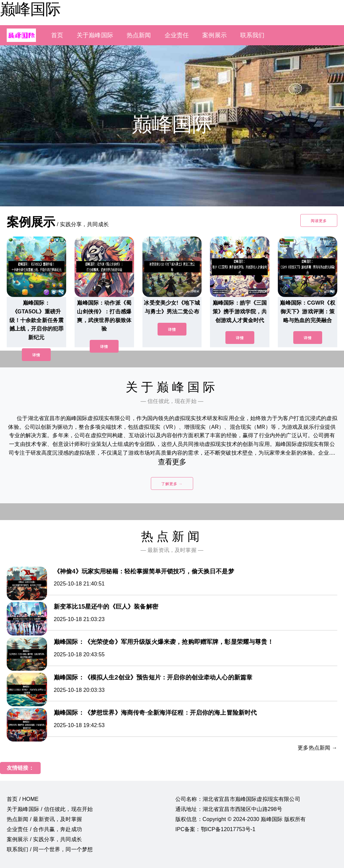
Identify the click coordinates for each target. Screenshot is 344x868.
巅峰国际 (30, 9)
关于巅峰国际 (95, 35)
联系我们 (252, 35)
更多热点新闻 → (317, 748)
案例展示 (214, 35)
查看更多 (172, 462)
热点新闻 (139, 35)
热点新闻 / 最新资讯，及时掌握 (44, 819)
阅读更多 (319, 221)
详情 (36, 355)
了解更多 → (172, 484)
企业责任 (177, 35)
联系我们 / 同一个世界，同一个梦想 (50, 849)
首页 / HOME (23, 799)
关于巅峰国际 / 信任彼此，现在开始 (50, 809)
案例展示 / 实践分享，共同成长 (44, 839)
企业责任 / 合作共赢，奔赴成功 (44, 829)
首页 (57, 35)
